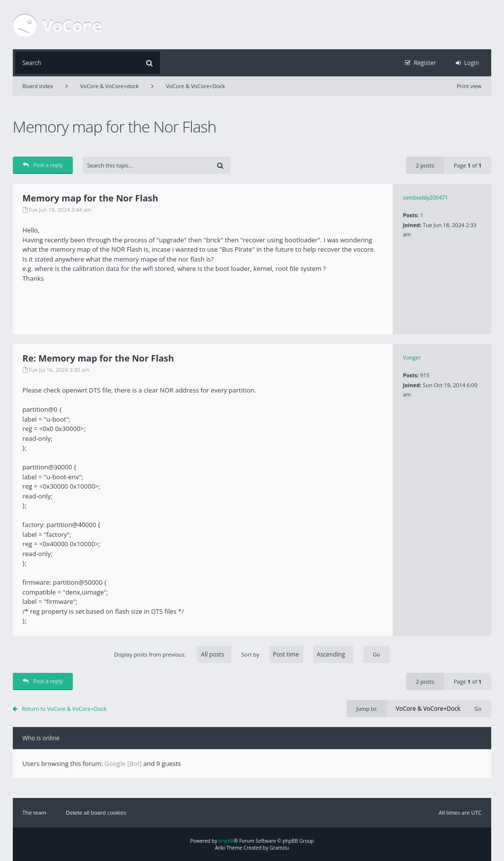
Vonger (412, 357)
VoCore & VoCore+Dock (195, 86)
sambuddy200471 (425, 197)
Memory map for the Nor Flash (115, 126)
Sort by (297, 654)
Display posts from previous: (173, 654)
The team (34, 812)
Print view (469, 86)
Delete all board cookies (96, 812)
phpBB (226, 841)
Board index (38, 86)
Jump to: (367, 709)
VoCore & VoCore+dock (110, 86)
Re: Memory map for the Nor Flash (98, 358)
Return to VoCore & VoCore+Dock (64, 709)
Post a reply (43, 165)
